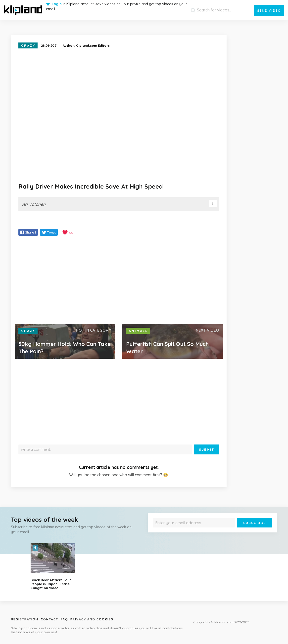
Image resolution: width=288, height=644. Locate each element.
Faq (64, 619)
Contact (49, 619)
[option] (56, 566)
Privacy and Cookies (92, 619)
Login (57, 4)
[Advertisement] (119, 281)
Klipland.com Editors (93, 45)
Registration (25, 619)
